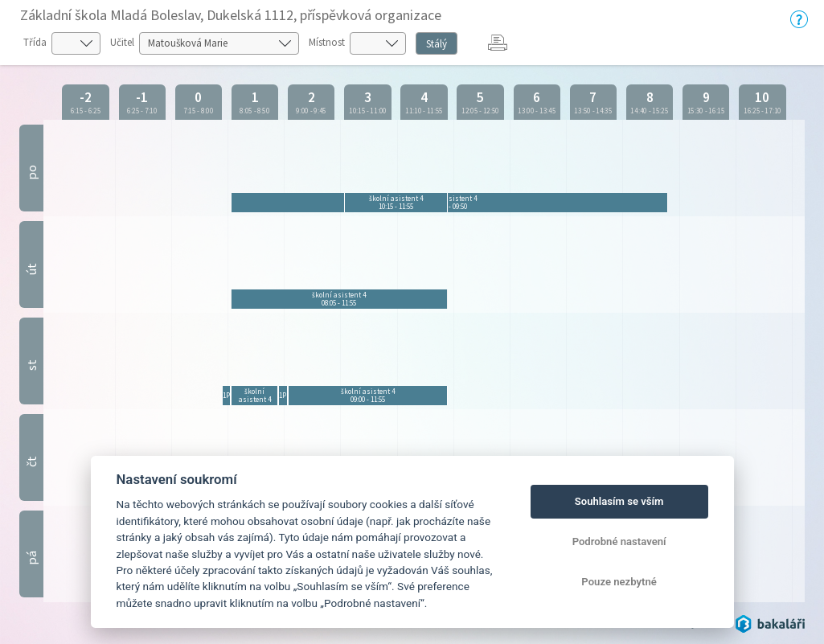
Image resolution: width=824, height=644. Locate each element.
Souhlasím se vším (619, 501)
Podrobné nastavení (619, 541)
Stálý (437, 44)
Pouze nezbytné (619, 582)
